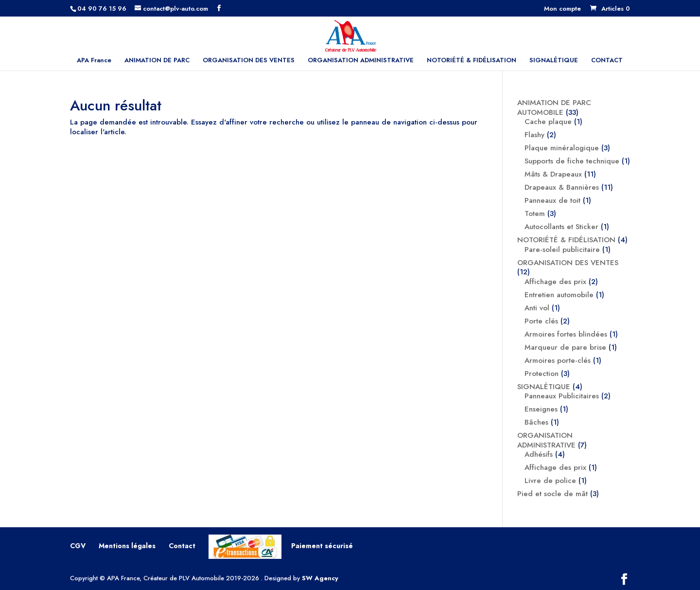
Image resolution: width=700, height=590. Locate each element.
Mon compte (562, 9)
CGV (78, 546)
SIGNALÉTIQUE (554, 61)
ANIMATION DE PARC (157, 61)
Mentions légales (127, 546)
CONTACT (607, 61)
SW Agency (320, 578)
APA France (94, 61)
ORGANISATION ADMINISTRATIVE (361, 61)
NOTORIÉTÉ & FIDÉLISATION (472, 61)
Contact (182, 546)
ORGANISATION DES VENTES (249, 61)
